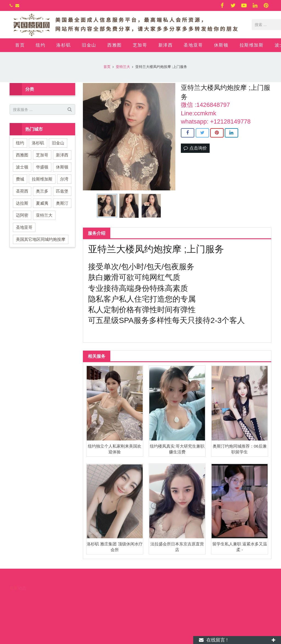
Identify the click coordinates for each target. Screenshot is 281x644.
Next (168, 137)
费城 (20, 179)
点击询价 (195, 148)
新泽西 (62, 155)
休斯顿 (62, 167)
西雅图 (22, 155)
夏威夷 (42, 203)
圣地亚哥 (24, 227)
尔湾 (64, 179)
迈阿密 (22, 215)
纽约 (20, 143)
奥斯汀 (62, 203)
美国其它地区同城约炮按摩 (41, 239)
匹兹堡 (62, 191)
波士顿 (22, 167)
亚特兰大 (44, 215)
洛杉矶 (38, 143)
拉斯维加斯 (42, 179)
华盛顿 (42, 167)
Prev (90, 137)
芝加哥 (42, 155)
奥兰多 (42, 191)
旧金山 (58, 143)
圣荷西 (22, 191)
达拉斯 (22, 203)
